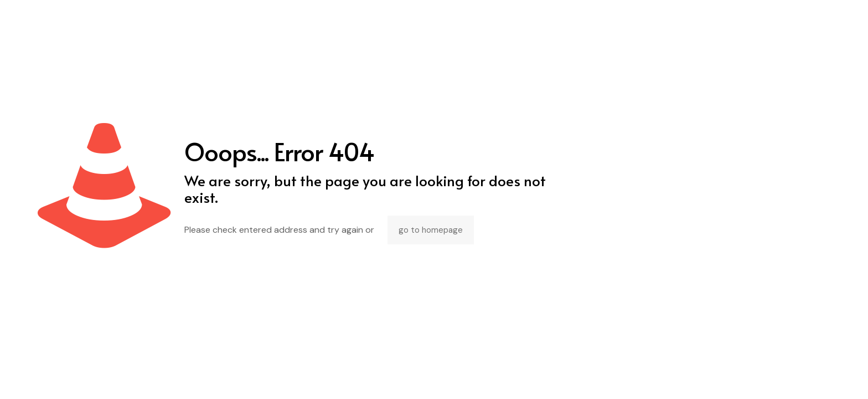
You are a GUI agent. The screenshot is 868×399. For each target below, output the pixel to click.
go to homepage (431, 230)
